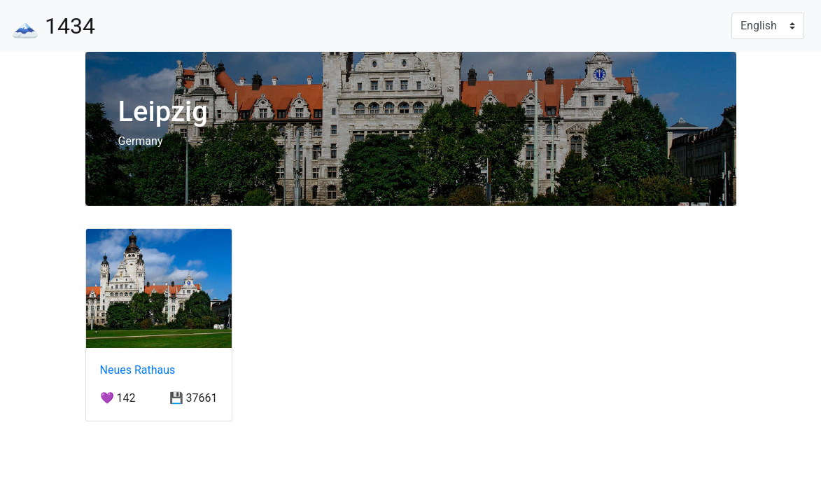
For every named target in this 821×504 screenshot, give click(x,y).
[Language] (768, 26)
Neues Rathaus (138, 370)
